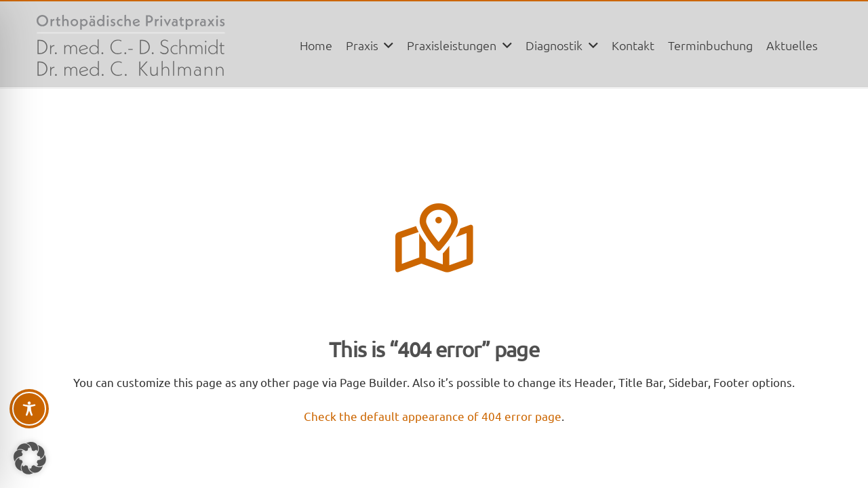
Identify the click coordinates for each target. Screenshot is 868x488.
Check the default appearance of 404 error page (433, 416)
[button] (386, 45)
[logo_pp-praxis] (131, 45)
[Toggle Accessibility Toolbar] (29, 409)
